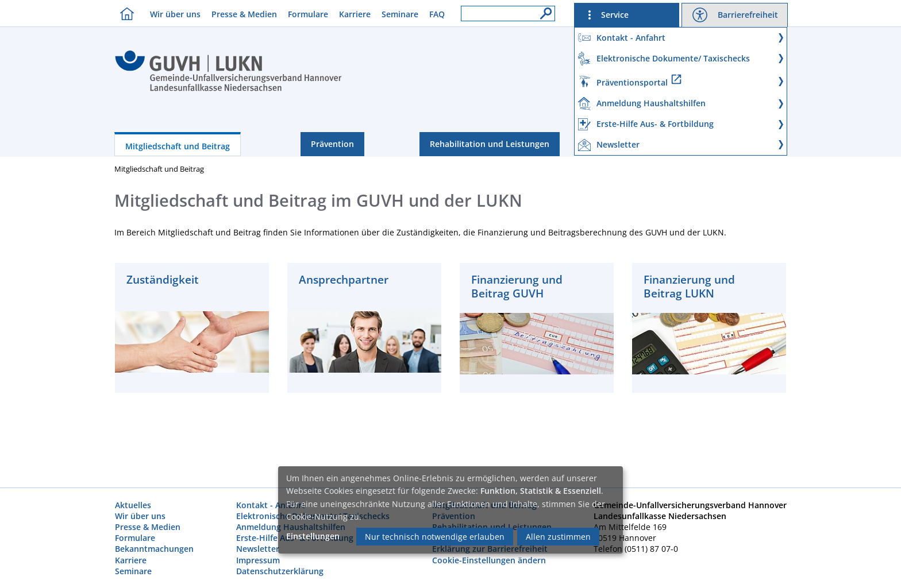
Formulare (308, 14)
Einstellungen (313, 536)
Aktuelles (133, 505)
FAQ (437, 14)
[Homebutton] (124, 13)
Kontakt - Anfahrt (271, 505)
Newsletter (258, 549)
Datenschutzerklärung (280, 571)
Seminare (400, 14)
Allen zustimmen (558, 537)
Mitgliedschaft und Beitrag (178, 146)
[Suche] (543, 10)
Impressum (258, 560)
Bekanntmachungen (154, 549)
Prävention (332, 144)
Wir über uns (175, 14)
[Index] (228, 90)
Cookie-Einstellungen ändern (489, 560)
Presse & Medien (244, 14)
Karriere (355, 14)
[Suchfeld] (508, 13)
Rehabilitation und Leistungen (490, 144)
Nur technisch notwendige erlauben (435, 537)
